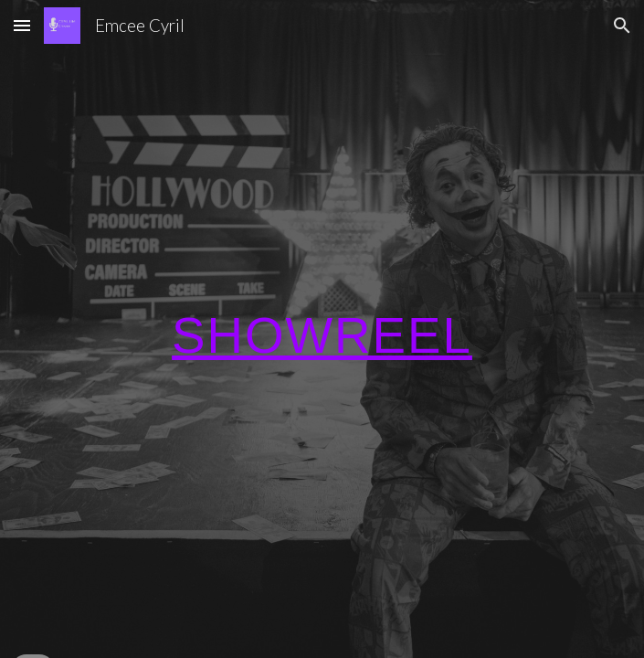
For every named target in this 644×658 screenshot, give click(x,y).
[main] (322, 329)
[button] (22, 25)
